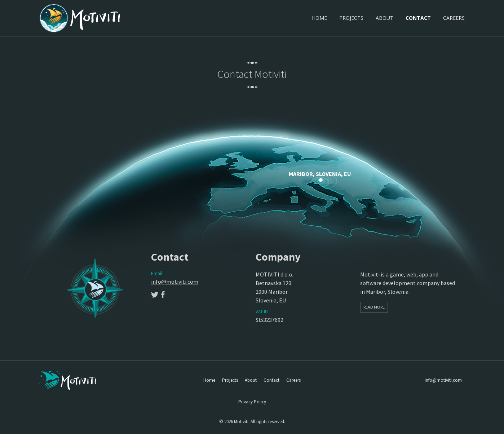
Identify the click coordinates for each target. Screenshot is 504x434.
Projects (351, 18)
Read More (374, 307)
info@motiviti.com (175, 282)
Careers (454, 18)
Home (319, 18)
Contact (418, 18)
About (384, 18)
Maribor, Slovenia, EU (320, 174)
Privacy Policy (252, 402)
